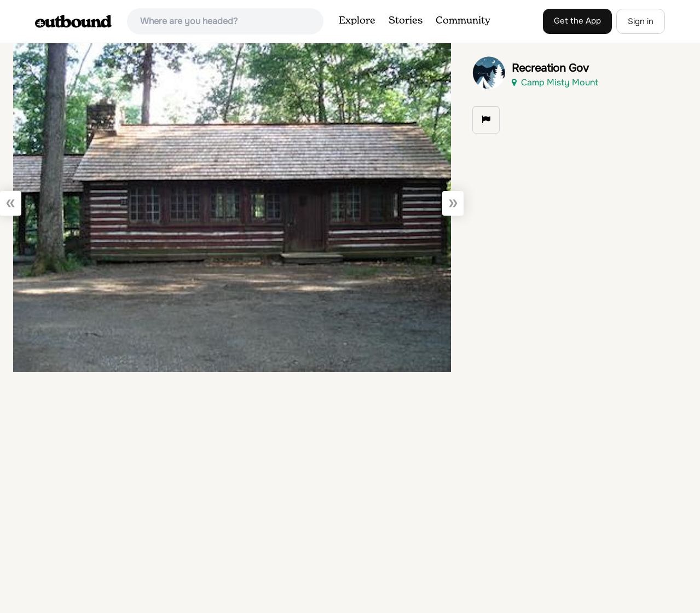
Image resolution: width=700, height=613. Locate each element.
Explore (357, 21)
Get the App (577, 21)
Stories (406, 21)
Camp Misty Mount (555, 82)
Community (463, 21)
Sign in (641, 21)
